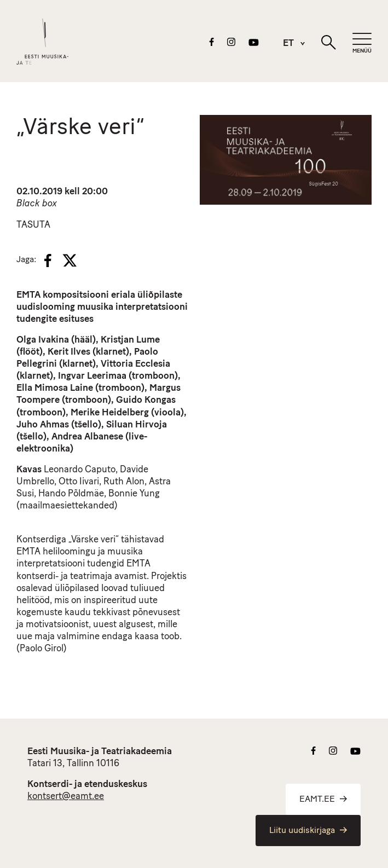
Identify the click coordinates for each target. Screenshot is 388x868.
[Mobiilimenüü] (362, 44)
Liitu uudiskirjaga (308, 831)
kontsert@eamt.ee (66, 797)
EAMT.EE (323, 800)
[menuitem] (288, 44)
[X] (70, 261)
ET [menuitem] (288, 44)
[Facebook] (48, 261)
